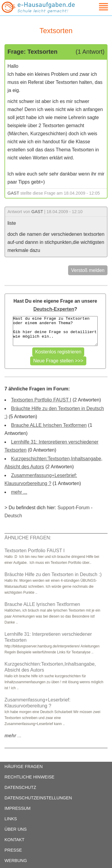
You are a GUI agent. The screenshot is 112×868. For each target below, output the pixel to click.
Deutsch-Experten (54, 309)
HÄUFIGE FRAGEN (24, 767)
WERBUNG (16, 861)
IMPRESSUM (17, 808)
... (13, 736)
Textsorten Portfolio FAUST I (41, 400)
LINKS (11, 819)
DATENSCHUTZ (20, 787)
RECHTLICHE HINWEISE (29, 777)
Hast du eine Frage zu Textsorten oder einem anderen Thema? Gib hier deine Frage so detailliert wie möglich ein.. (55, 331)
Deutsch (13, 516)
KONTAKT (14, 840)
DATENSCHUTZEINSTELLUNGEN (38, 798)
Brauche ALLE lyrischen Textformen (49, 425)
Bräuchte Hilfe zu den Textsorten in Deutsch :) (53, 574)
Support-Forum (73, 508)
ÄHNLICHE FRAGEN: (28, 538)
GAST (13, 193)
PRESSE (13, 850)
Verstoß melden (88, 270)
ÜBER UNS (16, 829)
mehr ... (19, 492)
